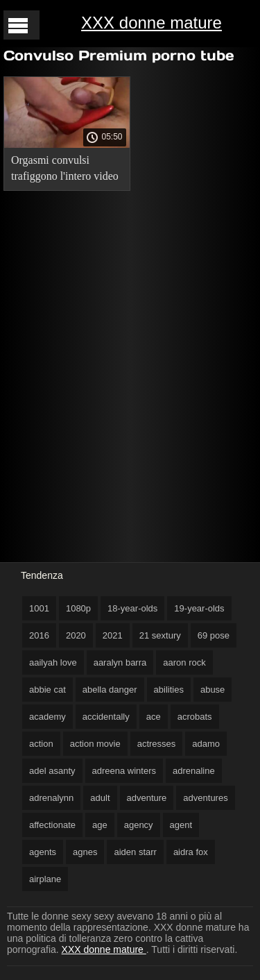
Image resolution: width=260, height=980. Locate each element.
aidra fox (191, 852)
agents (43, 852)
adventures (205, 798)
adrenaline (194, 771)
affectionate (52, 825)
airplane (45, 879)
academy (47, 717)
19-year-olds (199, 608)
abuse (213, 690)
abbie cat (47, 690)
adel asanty (52, 771)
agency (139, 825)
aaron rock (184, 662)
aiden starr (135, 852)
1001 (39, 608)
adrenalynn (51, 798)
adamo (206, 744)
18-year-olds (132, 608)
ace (154, 717)
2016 (39, 635)
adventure (147, 798)
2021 (113, 635)
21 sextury (160, 635)
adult (100, 798)
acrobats (195, 717)
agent (181, 825)
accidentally (106, 717)
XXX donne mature (151, 23)
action (41, 744)
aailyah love (53, 662)
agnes (85, 852)
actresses (157, 744)
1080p (78, 608)
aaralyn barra (120, 662)
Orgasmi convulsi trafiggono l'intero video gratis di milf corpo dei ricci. (65, 170)
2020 (76, 635)
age (100, 825)
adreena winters (124, 771)
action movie (95, 744)
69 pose (214, 635)
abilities (169, 690)
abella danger (110, 690)
